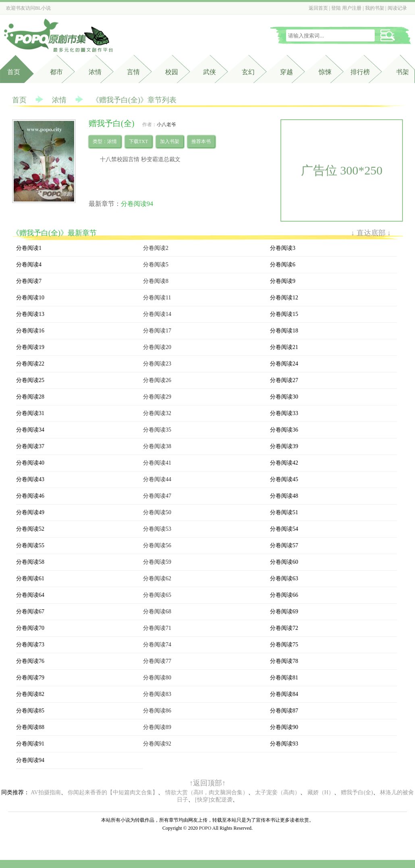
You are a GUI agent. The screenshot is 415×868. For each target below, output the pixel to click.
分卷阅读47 (157, 496)
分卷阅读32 (157, 413)
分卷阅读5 (156, 265)
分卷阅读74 (157, 645)
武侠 (210, 72)
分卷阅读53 (157, 529)
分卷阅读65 (157, 595)
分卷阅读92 (157, 744)
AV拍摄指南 (46, 792)
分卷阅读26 (157, 380)
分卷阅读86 (157, 711)
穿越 (286, 72)
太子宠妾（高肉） (278, 792)
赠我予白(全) (357, 792)
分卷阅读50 (157, 512)
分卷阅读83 (157, 694)
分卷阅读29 (157, 397)
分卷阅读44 (157, 479)
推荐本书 (201, 141)
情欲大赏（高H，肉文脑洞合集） (207, 792)
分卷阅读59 (157, 562)
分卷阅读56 (157, 545)
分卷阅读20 (157, 347)
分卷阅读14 (157, 314)
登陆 (336, 8)
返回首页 (318, 8)
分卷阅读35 (157, 430)
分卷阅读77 (157, 661)
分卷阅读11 (157, 298)
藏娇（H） (321, 792)
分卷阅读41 (157, 463)
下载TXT (138, 141)
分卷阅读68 (157, 612)
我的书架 (375, 8)
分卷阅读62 (157, 578)
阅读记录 (397, 8)
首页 (14, 72)
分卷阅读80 (157, 678)
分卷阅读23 (157, 364)
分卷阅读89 (157, 727)
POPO (205, 828)
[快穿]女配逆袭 (214, 800)
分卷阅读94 (137, 204)
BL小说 (43, 8)
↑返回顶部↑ (207, 783)
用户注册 (352, 8)
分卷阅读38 (157, 446)
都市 (56, 72)
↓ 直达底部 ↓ (371, 233)
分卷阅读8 (156, 281)
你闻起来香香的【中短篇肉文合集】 (113, 792)
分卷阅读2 (156, 248)
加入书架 (170, 141)
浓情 (59, 100)
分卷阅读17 (157, 331)
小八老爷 (166, 125)
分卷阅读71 (157, 628)
